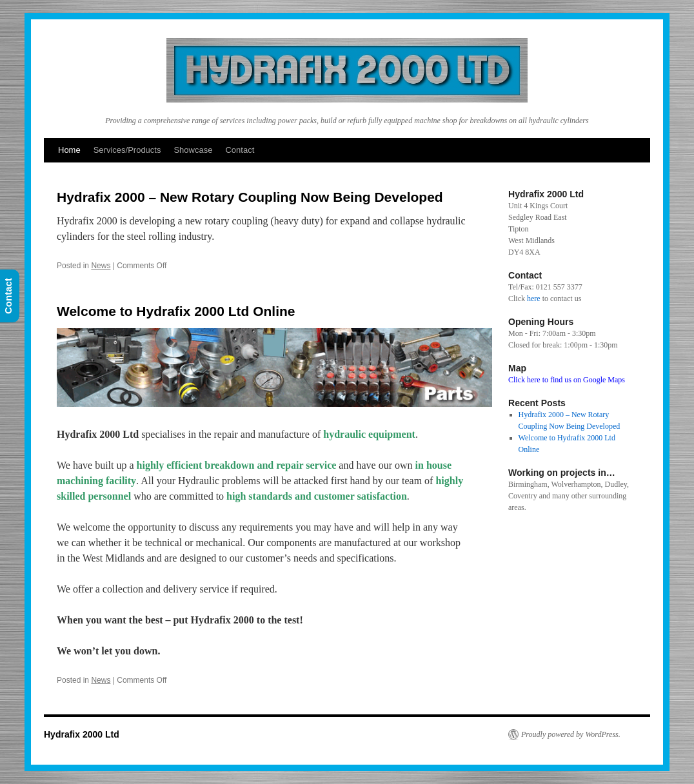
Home (69, 150)
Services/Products (127, 150)
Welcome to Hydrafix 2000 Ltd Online (176, 311)
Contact (240, 150)
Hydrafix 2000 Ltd (82, 734)
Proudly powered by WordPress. (571, 734)
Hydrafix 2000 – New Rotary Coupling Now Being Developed (250, 197)
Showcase (193, 150)
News (101, 266)
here (534, 299)
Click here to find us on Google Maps (567, 380)
